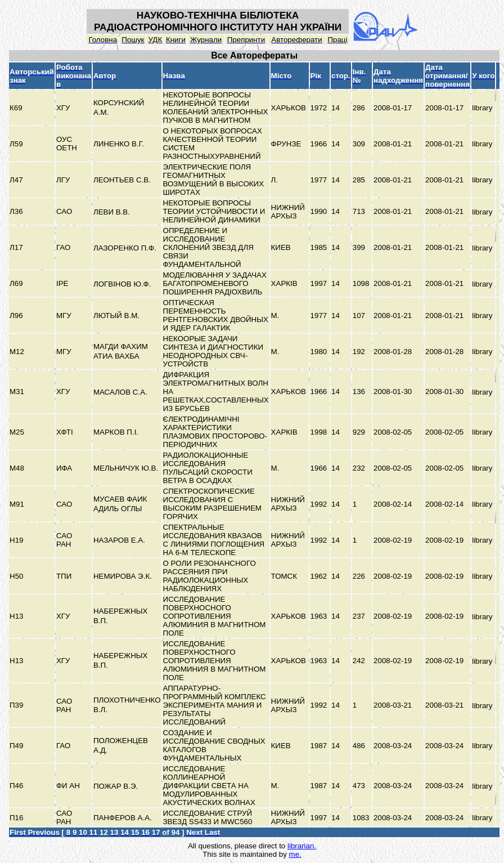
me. (295, 854)
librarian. (302, 846)
